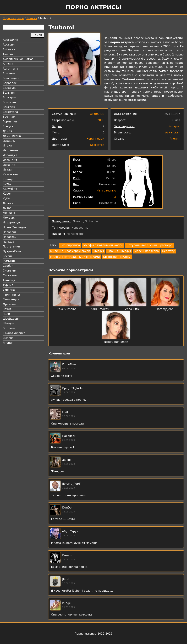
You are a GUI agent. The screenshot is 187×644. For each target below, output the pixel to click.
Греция (8, 126)
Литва (7, 208)
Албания (9, 49)
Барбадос (10, 83)
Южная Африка (14, 333)
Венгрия (9, 107)
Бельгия (9, 93)
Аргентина (10, 69)
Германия (10, 122)
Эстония (9, 328)
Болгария (10, 97)
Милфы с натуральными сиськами (75, 257)
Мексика (9, 213)
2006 (101, 120)
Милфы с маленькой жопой (103, 245)
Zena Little (132, 309)
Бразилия (10, 102)
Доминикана (12, 136)
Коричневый (95, 139)
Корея (7, 194)
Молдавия (10, 218)
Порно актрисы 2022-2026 (93, 634)
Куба (6, 198)
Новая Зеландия (15, 227)
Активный (97, 114)
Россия (8, 256)
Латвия (8, 203)
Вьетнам (9, 117)
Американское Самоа (18, 59)
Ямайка (8, 338)
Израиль (9, 141)
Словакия (10, 271)
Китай (7, 184)
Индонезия (11, 150)
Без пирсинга (70, 245)
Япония (32, 18)
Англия (8, 64)
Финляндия (11, 299)
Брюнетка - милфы (117, 257)
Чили (6, 314)
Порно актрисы (93, 7)
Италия (8, 170)
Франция (9, 304)
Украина (9, 290)
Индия (7, 146)
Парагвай (10, 237)
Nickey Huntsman (116, 342)
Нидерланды (12, 222)
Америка (9, 54)
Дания (7, 131)
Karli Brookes (100, 309)
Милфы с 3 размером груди (70, 251)
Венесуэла (10, 112)
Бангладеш (11, 78)
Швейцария (11, 319)
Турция (8, 285)
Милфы (99, 251)
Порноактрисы (13, 18)
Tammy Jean (165, 309)
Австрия (9, 45)
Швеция (9, 323)
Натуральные (106, 191)
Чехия (7, 309)
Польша (8, 242)
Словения (10, 275)
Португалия (11, 247)
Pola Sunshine (67, 309)
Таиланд (9, 280)
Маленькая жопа (147, 251)
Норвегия (10, 232)
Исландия (10, 160)
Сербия (8, 266)
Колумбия (10, 189)
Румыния (9, 261)
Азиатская (173, 132)
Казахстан (10, 174)
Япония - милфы (119, 251)
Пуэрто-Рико (12, 251)
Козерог (174, 126)
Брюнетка (97, 145)
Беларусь (10, 88)
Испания (9, 165)
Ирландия (10, 155)
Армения (9, 73)
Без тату (168, 251)
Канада (8, 179)
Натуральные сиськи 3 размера (149, 245)
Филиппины (11, 295)
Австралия (10, 40)
